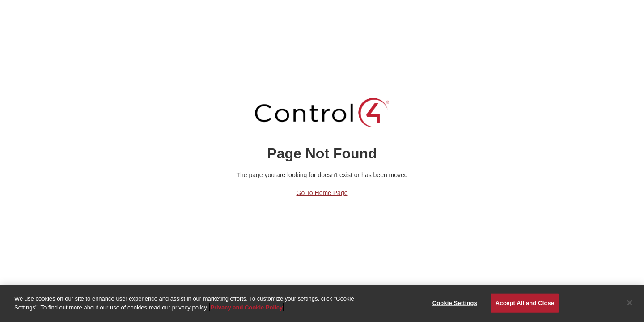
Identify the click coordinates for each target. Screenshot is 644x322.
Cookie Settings (455, 303)
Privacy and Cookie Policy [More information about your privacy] (246, 307)
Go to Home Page (322, 193)
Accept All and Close (525, 303)
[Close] (630, 303)
